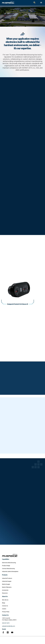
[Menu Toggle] (41, 3)
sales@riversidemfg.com (8, 626)
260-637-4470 (6, 623)
